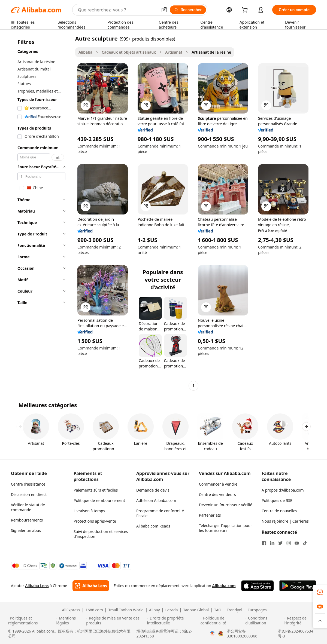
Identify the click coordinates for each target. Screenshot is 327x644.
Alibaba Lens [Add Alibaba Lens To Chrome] (37, 586)
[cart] (246, 10)
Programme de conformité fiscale (160, 513)
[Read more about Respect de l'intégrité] (302, 621)
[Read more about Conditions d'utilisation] (264, 621)
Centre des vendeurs (217, 494)
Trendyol (234, 610)
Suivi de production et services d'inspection (101, 534)
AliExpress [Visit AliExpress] (71, 610)
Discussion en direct (29, 494)
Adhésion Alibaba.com (156, 500)
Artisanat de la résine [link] (211, 52)
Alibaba (85, 52)
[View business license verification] (212, 634)
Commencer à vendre (218, 484)
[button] (164, 10)
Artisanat (174, 52)
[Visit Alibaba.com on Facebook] (264, 543)
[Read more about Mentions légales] (71, 621)
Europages (257, 610)
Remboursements (27, 520)
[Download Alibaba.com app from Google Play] (298, 586)
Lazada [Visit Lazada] (171, 610)
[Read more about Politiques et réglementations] (31, 621)
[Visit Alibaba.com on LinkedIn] (272, 543)
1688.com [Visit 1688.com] (94, 610)
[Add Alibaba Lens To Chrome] (91, 586)
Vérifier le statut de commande (28, 507)
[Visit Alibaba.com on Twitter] (280, 543)
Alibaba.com (224, 586)
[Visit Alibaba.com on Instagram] (289, 543)
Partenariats (210, 515)
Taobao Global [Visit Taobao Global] (196, 610)
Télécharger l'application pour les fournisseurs (225, 528)
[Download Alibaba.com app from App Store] (258, 586)
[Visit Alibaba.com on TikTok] (305, 543)
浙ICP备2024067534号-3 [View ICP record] (295, 634)
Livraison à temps (89, 511)
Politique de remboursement (99, 500)
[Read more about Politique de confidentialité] (222, 621)
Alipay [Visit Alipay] (155, 610)
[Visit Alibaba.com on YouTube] (297, 543)
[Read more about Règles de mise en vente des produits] (116, 621)
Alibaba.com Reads (153, 526)
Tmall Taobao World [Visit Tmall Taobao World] (126, 610)
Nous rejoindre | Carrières (285, 521)
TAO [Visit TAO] (218, 610)
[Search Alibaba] (117, 10)
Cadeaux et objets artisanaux (129, 52)
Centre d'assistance (28, 484)
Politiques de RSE (277, 500)
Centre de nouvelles (279, 511)
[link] (320, 592)
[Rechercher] (188, 10)
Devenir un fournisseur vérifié (226, 505)
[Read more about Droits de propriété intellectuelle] (173, 621)
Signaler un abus (26, 530)
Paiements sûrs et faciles (96, 490)
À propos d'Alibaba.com (283, 490)
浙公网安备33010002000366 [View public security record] (242, 634)
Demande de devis (153, 490)
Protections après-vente (95, 521)
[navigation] (41, 213)
